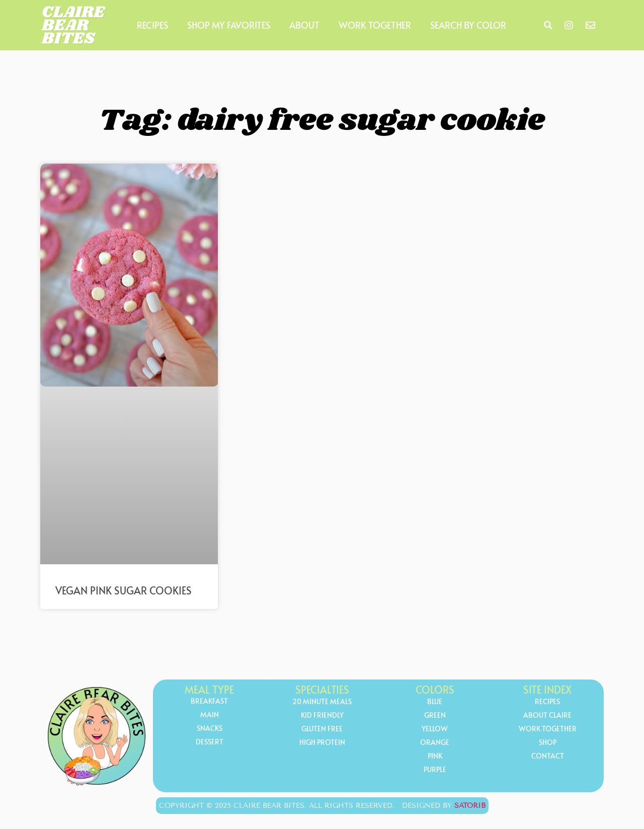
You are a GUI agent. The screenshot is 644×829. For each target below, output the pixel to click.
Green (435, 715)
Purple (435, 770)
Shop (548, 743)
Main (210, 715)
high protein (322, 743)
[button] (548, 25)
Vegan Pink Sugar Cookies (124, 590)
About (304, 25)
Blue (435, 702)
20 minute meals (322, 702)
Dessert (210, 742)
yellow (435, 729)
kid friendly (322, 715)
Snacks (210, 729)
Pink (435, 756)
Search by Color (468, 25)
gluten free (322, 729)
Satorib (470, 806)
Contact (548, 756)
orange (435, 743)
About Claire (547, 715)
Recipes (152, 25)
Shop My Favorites (229, 25)
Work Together (375, 25)
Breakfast (209, 701)
